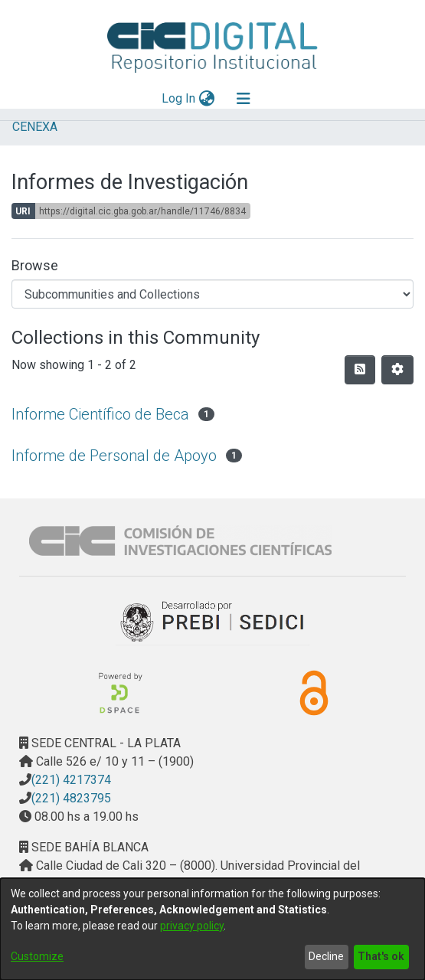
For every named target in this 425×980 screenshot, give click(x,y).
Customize (37, 956)
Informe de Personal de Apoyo (114, 456)
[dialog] (212, 929)
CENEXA (35, 127)
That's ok (381, 956)
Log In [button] (179, 98)
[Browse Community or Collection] (212, 294)
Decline (326, 956)
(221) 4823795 (71, 798)
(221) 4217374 (71, 780)
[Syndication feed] (360, 370)
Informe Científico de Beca (100, 414)
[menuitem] (206, 99)
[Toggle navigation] (244, 99)
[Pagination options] (397, 370)
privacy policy (192, 926)
